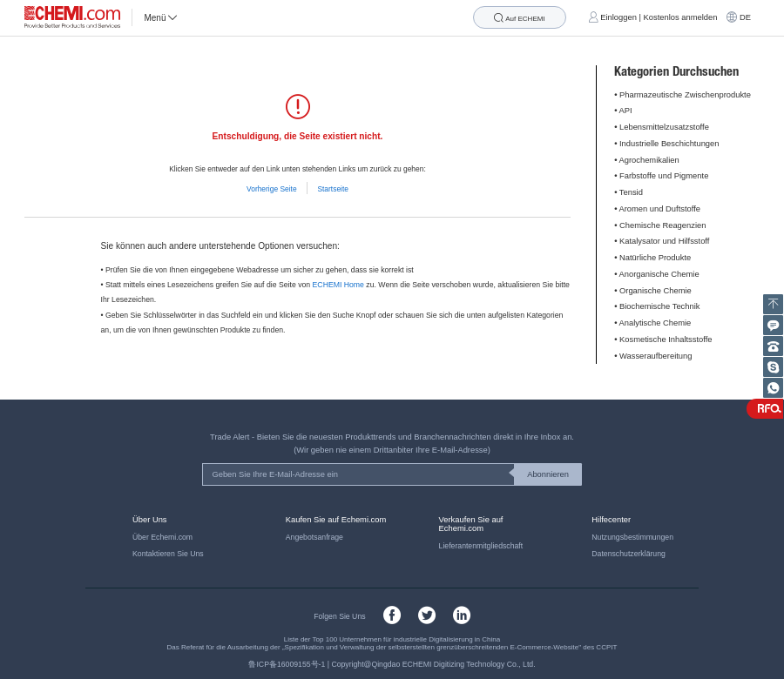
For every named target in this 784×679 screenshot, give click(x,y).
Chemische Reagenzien (662, 225)
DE (745, 17)
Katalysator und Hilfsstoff (664, 241)
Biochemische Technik (659, 306)
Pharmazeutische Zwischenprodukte (685, 95)
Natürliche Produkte (655, 258)
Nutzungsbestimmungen (632, 537)
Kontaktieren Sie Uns (168, 554)
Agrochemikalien (649, 160)
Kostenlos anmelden (681, 17)
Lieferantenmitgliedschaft (481, 546)
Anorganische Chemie (659, 274)
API (626, 111)
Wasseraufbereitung (656, 356)
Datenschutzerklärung (629, 554)
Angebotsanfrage (314, 537)
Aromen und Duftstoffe (660, 209)
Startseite (333, 189)
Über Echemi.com (162, 537)
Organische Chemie (656, 291)
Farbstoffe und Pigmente (664, 176)
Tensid (631, 192)
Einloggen (618, 17)
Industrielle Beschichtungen (669, 144)
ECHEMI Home (338, 285)
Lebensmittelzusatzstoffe (664, 127)
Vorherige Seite (272, 189)
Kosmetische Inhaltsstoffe (666, 339)
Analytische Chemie (656, 323)
